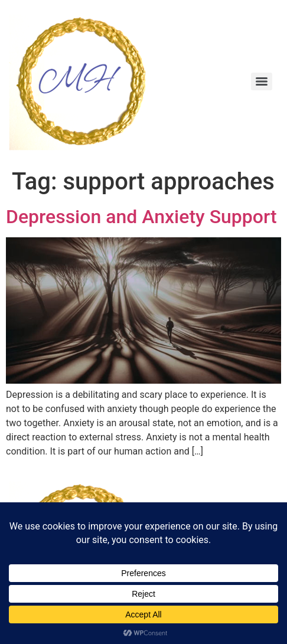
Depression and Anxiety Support (141, 217)
